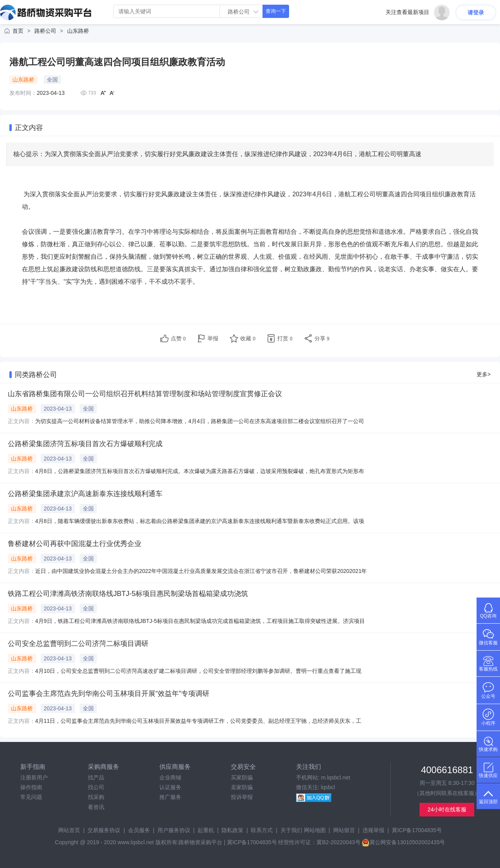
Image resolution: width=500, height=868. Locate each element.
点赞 (178, 338)
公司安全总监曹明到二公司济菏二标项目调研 (78, 644)
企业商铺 (170, 777)
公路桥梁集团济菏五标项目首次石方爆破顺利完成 (85, 444)
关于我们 (291, 830)
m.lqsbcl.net (336, 777)
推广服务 (170, 797)
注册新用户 (34, 777)
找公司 (96, 787)
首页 (18, 31)
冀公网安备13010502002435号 (403, 842)
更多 (484, 374)
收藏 (248, 338)
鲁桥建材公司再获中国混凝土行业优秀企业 (75, 544)
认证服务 (170, 787)
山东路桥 (78, 31)
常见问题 (31, 797)
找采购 (96, 797)
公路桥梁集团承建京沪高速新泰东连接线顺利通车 (85, 494)
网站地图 (315, 830)
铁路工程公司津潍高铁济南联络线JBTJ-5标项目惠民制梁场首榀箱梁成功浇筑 (128, 594)
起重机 (206, 830)
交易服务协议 (104, 830)
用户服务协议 (174, 830)
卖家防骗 (242, 787)
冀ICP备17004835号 (417, 830)
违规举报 (373, 830)
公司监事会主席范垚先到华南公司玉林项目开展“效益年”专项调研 (109, 694)
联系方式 (262, 830)
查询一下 (276, 11)
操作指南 (31, 787)
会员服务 (139, 830)
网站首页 (69, 830)
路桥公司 (45, 31)
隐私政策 (232, 830)
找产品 (96, 777)
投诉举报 (242, 797)
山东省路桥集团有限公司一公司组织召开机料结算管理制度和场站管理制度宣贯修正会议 (145, 394)
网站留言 (344, 830)
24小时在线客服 (447, 809)
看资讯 (96, 807)
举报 (213, 338)
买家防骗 (242, 777)
